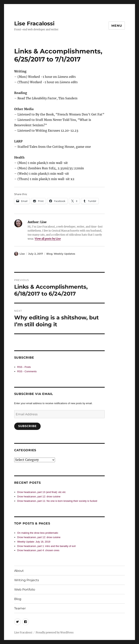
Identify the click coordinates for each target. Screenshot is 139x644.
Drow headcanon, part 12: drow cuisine (39, 497)
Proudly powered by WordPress (55, 633)
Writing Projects (27, 580)
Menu (117, 26)
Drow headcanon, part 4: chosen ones (38, 550)
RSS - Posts (24, 367)
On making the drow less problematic (38, 533)
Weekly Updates (64, 254)
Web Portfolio (25, 590)
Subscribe (27, 426)
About (19, 571)
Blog (49, 254)
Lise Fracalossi (34, 23)
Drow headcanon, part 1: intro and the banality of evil (46, 546)
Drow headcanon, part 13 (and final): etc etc (42, 492)
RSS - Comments (27, 371)
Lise (22, 254)
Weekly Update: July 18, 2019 (34, 542)
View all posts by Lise (48, 239)
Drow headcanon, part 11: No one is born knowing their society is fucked (57, 501)
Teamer (20, 608)
